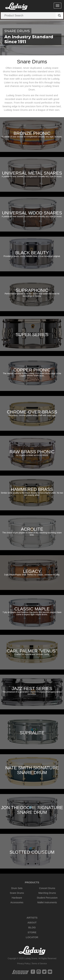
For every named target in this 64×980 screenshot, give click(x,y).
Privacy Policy (24, 964)
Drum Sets (17, 888)
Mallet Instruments (47, 902)
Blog (32, 927)
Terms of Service (39, 964)
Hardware (17, 898)
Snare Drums (17, 893)
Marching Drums (47, 893)
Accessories (17, 902)
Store (32, 932)
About (32, 922)
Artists (32, 918)
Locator (32, 937)
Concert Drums (47, 888)
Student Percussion (47, 898)
